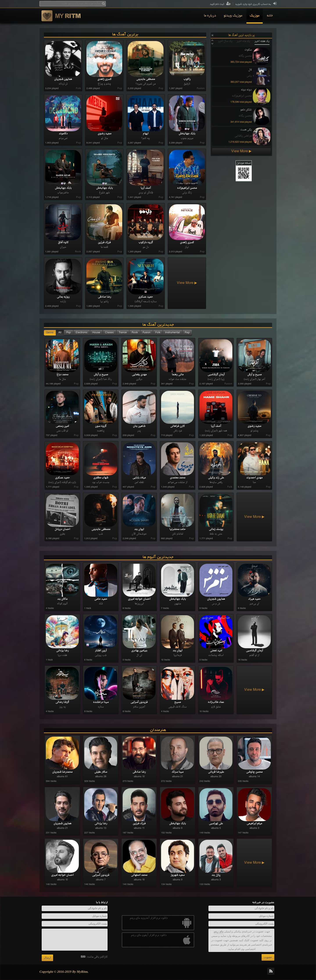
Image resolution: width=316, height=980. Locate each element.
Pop (69, 333)
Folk (158, 333)
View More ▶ (241, 151)
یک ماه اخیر (243, 41)
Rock (135, 333)
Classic (110, 333)
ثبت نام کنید (220, 4)
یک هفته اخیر (262, 41)
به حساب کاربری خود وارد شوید (256, 4)
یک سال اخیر (225, 41)
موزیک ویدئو (233, 16)
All (60, 333)
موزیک (255, 16)
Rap (187, 333)
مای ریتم (219, 932)
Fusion (147, 333)
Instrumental (173, 333)
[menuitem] (270, 16)
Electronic (82, 333)
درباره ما (210, 16)
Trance (123, 333)
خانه (270, 16)
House (96, 333)
